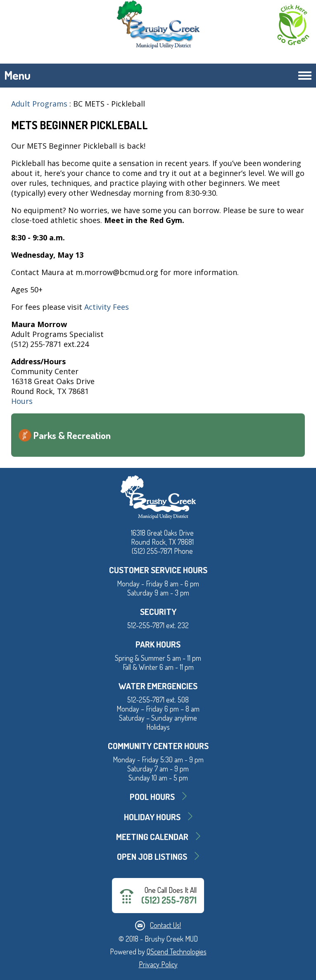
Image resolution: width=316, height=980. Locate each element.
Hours (22, 401)
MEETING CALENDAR (152, 836)
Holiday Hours (152, 817)
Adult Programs (39, 104)
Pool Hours (152, 796)
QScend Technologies (177, 952)
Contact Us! (165, 925)
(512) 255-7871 (169, 900)
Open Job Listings (152, 856)
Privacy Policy (158, 964)
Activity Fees (106, 307)
